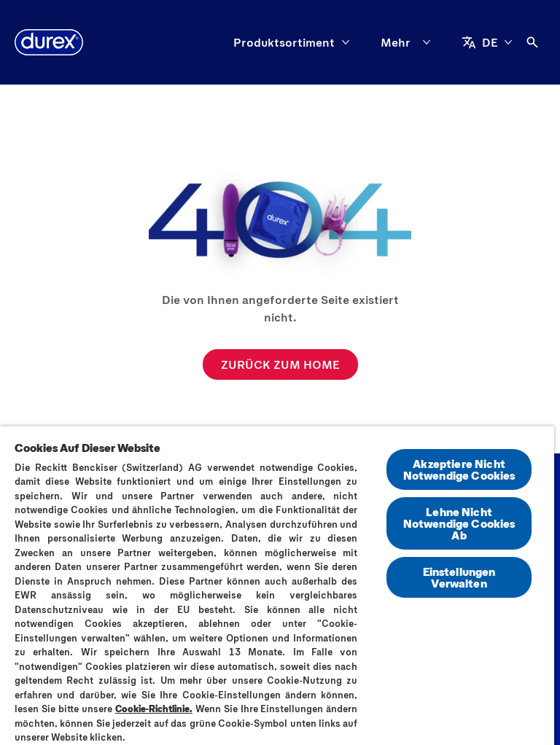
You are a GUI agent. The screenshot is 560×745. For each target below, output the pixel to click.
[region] (277, 585)
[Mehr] (409, 42)
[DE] (487, 42)
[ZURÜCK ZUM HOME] (280, 364)
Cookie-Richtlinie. (154, 709)
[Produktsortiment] (284, 42)
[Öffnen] (532, 42)
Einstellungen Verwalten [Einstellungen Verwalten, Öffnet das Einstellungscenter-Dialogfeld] (459, 577)
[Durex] (49, 42)
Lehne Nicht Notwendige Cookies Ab (459, 523)
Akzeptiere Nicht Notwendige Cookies (459, 469)
